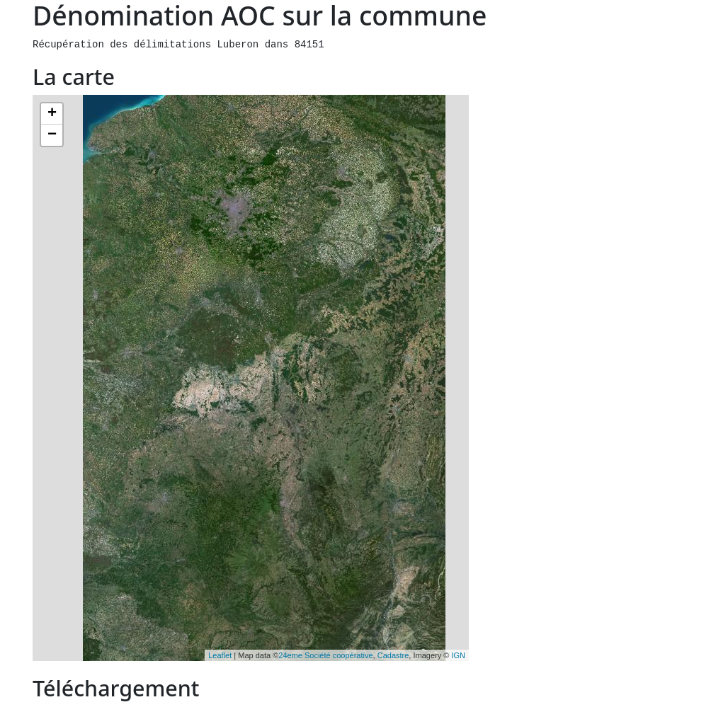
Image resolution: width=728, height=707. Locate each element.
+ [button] (52, 114)
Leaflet (220, 655)
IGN (458, 655)
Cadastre (393, 655)
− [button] (52, 135)
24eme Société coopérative (325, 655)
